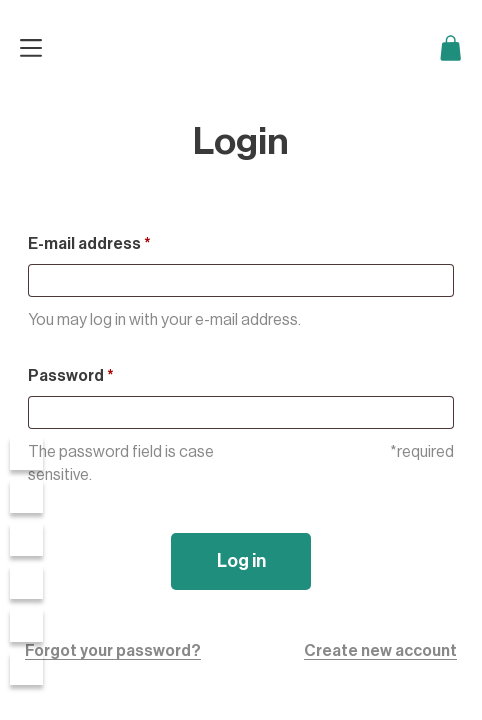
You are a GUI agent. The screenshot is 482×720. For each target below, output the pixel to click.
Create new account (380, 651)
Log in (241, 561)
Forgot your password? (113, 651)
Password (71, 376)
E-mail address (89, 244)
